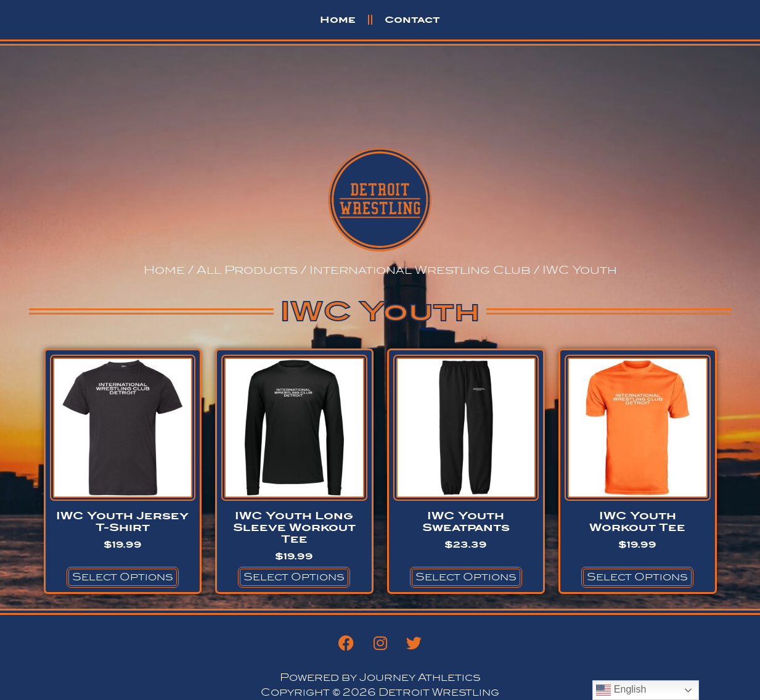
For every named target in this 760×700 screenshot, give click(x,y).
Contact (412, 19)
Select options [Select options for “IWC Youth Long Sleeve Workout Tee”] (294, 577)
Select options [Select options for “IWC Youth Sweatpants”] (466, 577)
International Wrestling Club (420, 270)
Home (338, 19)
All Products (247, 270)
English (621, 690)
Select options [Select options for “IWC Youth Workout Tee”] (637, 577)
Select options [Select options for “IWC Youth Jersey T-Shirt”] (123, 577)
